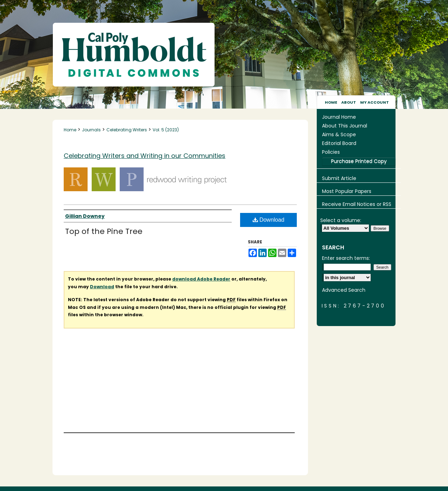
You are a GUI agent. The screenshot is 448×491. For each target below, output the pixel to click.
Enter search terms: (346, 258)
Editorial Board (339, 143)
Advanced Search (344, 290)
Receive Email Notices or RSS (357, 204)
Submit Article (339, 178)
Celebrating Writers (127, 130)
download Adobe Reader (201, 279)
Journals (91, 130)
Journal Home (339, 117)
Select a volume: (341, 220)
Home (70, 130)
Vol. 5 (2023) (166, 130)
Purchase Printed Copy (359, 161)
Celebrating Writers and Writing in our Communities (145, 156)
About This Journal (345, 126)
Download (269, 220)
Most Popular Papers (347, 191)
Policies (331, 152)
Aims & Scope (339, 134)
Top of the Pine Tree (104, 231)
